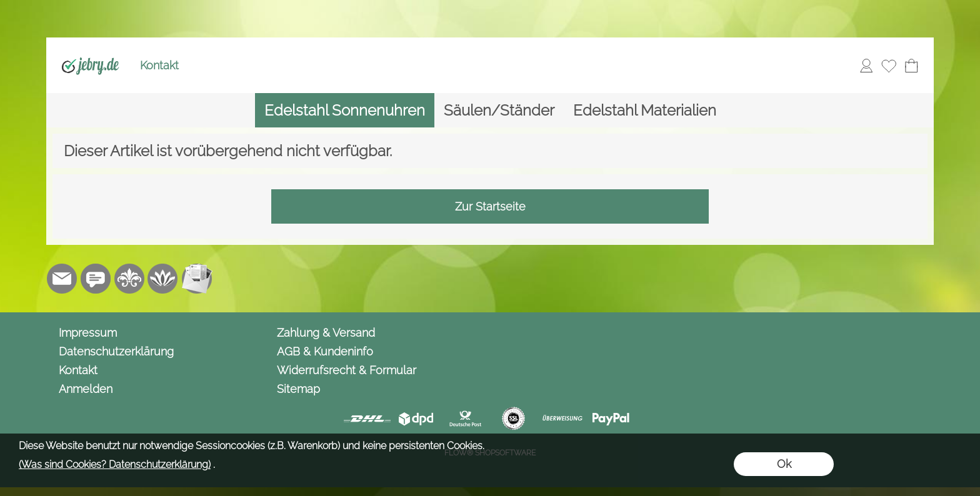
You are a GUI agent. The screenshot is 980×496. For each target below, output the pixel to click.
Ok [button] (784, 464)
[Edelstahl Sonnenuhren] (345, 110)
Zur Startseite (490, 206)
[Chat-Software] (96, 279)
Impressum (88, 333)
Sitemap (298, 389)
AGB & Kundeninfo (325, 351)
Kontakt (159, 65)
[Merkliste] (889, 66)
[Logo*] (90, 51)
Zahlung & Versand (326, 333)
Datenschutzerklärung (116, 351)
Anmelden (86, 389)
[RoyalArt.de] (129, 279)
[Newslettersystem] (197, 279)
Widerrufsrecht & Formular (347, 370)
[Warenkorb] (911, 66)
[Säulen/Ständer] (499, 110)
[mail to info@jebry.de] (62, 279)
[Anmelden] (866, 66)
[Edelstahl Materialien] (645, 110)
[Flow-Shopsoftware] (163, 279)
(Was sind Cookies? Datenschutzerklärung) (115, 464)
